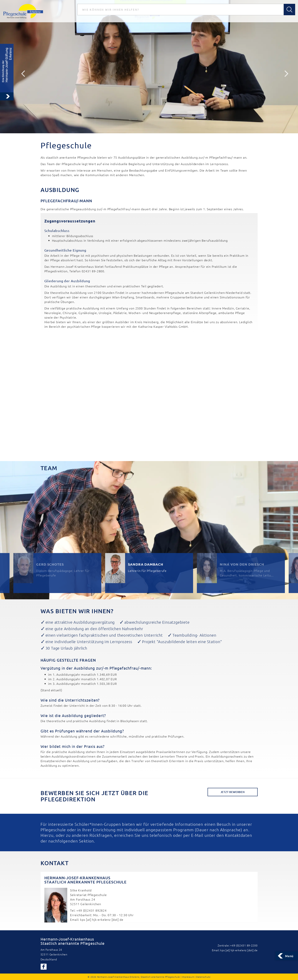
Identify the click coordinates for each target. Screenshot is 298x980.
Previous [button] (23, 73)
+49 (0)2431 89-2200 (244, 945)
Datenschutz (203, 977)
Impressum (188, 977)
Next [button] (286, 73)
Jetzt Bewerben (233, 792)
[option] (149, 67)
